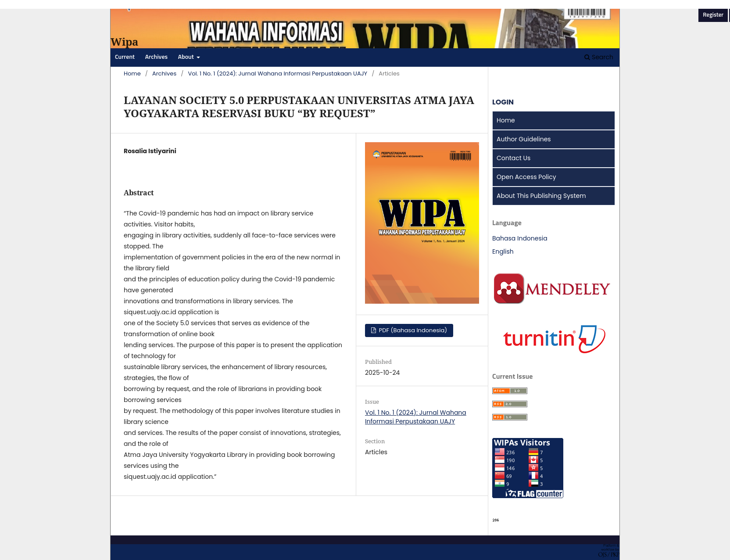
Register (713, 15)
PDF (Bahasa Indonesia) (412, 330)
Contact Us (514, 158)
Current (125, 57)
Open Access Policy (526, 177)
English (503, 251)
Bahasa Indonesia (520, 238)
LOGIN (503, 102)
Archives (156, 57)
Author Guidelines (524, 139)
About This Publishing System (541, 196)
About (187, 57)
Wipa (124, 41)
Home (132, 74)
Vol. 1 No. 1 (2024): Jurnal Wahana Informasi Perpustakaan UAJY (277, 74)
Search (599, 57)
